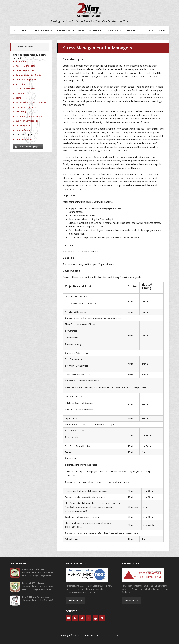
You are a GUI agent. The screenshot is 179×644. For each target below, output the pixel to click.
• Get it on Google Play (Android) (37, 576)
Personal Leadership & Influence (31, 102)
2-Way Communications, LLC (89, 10)
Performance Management (29, 116)
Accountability (23, 61)
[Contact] (69, 618)
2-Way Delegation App (33, 569)
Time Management (25, 139)
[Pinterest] (102, 618)
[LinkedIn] (75, 618)
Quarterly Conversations (27, 121)
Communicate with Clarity (28, 75)
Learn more (75, 600)
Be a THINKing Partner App (36, 597)
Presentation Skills (24, 125)
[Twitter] (82, 618)
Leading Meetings (24, 107)
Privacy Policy (112, 635)
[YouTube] (95, 618)
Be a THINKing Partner (26, 66)
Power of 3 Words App (33, 583)
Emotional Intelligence (26, 89)
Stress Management (25, 135)
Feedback (20, 93)
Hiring (18, 98)
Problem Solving (23, 130)
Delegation (21, 84)
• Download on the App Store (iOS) (38, 572)
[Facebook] (89, 618)
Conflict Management (26, 79)
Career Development (25, 70)
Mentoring (21, 112)
